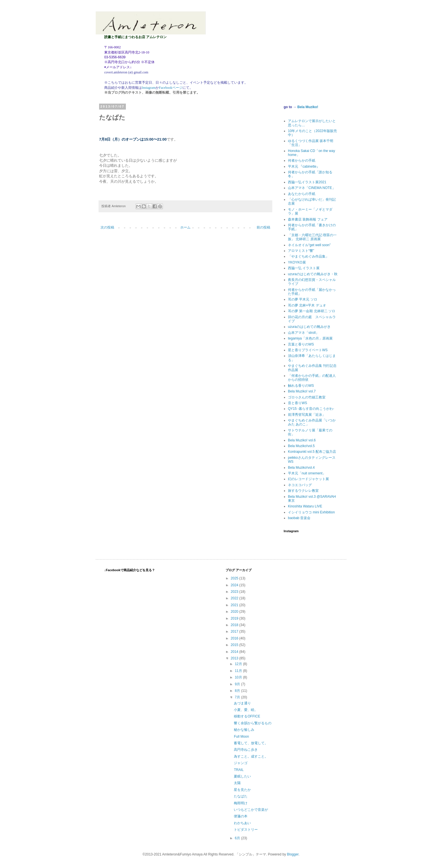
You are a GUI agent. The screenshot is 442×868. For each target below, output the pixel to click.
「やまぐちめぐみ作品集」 (308, 256)
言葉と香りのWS (301, 344)
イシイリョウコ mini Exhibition (311, 512)
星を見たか (242, 790)
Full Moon (241, 737)
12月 (239, 664)
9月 (238, 684)
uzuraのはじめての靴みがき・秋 (313, 274)
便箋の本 (241, 816)
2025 (235, 578)
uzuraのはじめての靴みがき (309, 327)
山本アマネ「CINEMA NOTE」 (312, 188)
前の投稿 (263, 227)
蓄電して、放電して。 (251, 743)
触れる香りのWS (301, 386)
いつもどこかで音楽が (251, 810)
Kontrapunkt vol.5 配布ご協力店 (312, 452)
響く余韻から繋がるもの (253, 723)
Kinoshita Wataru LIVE (305, 506)
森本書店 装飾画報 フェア (308, 219)
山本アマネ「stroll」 (303, 333)
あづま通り (242, 703)
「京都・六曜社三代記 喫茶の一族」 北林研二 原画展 (312, 237)
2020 (235, 612)
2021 (235, 605)
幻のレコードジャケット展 (308, 479)
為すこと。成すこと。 (251, 756)
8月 (238, 691)
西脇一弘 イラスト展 (304, 268)
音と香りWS (297, 403)
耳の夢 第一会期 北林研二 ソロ (312, 311)
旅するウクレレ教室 (303, 491)
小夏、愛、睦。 (246, 710)
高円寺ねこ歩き (246, 750)
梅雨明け (241, 803)
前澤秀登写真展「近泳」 (307, 415)
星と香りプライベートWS (308, 350)
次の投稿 (107, 227)
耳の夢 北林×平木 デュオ (307, 305)
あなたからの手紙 (302, 194)
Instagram (149, 88)
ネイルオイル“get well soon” (309, 245)
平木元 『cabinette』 (304, 166)
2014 (235, 652)
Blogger (293, 854)
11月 (239, 671)
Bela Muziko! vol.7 (302, 391)
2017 (235, 632)
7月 (238, 697)
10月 (239, 677)
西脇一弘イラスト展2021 (307, 182)
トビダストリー (246, 830)
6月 (238, 838)
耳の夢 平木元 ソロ (303, 299)
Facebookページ (171, 88)
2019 (235, 618)
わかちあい (242, 823)
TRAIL (239, 770)
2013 (235, 658)
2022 (235, 598)
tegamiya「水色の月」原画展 (310, 338)
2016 (235, 638)
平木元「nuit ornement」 (307, 473)
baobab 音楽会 (299, 518)
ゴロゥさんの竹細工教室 (307, 397)
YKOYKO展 (297, 262)
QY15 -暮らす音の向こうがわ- (311, 409)
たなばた (241, 796)
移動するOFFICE (247, 716)
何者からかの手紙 (302, 161)
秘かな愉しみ (244, 730)
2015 (235, 645)
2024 (235, 585)
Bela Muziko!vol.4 (301, 468)
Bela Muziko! (308, 107)
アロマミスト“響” (301, 251)
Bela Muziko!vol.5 (301, 446)
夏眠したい (242, 776)
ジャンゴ (241, 763)
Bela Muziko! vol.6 (302, 440)
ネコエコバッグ (300, 485)
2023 (235, 592)
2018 (235, 625)
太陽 (237, 783)
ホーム (185, 227)
